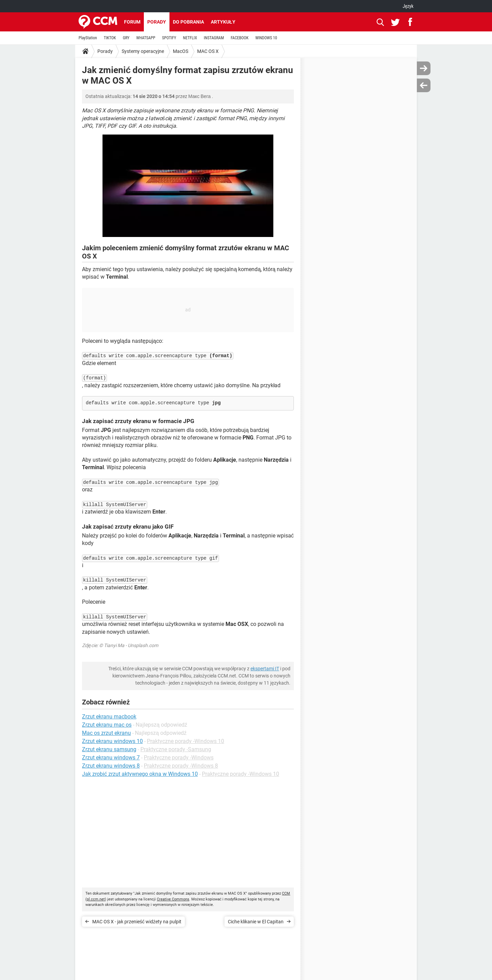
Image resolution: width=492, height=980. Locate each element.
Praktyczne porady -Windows (179, 758)
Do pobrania (188, 22)
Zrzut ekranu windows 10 (112, 741)
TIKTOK (110, 38)
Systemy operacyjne (143, 51)
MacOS (181, 51)
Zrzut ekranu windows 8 (111, 766)
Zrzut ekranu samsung (109, 749)
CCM (286, 893)
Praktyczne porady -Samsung (176, 749)
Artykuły (223, 22)
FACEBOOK (240, 38)
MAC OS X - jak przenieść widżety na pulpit (137, 922)
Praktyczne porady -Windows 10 (186, 741)
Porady (157, 22)
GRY (126, 38)
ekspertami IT (265, 669)
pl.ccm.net (96, 899)
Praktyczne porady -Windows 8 (181, 766)
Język (408, 6)
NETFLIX (190, 38)
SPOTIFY (169, 38)
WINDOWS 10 (266, 38)
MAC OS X (208, 51)
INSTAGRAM (214, 38)
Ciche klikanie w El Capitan (256, 922)
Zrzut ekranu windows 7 (111, 758)
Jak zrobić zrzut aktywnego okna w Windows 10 (140, 774)
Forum (132, 22)
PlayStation (88, 38)
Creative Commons (173, 899)
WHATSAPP (146, 38)
